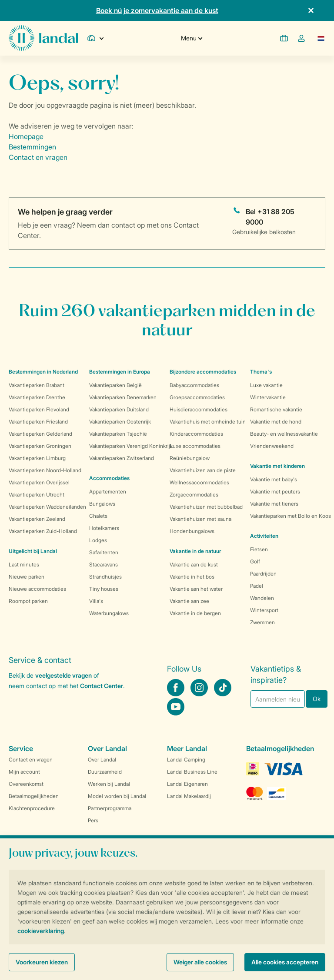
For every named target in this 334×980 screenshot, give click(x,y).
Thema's (261, 372)
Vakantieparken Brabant (37, 385)
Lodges (98, 540)
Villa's (96, 601)
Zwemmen (262, 622)
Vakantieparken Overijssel (39, 482)
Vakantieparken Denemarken (123, 397)
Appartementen (108, 492)
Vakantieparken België (115, 385)
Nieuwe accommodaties (37, 589)
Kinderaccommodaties (196, 434)
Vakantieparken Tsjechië (118, 434)
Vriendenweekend (272, 446)
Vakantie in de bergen (195, 613)
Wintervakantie (268, 397)
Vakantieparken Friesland (38, 422)
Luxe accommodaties (195, 446)
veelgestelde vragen (63, 675)
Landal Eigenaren (187, 784)
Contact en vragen (38, 157)
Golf (255, 561)
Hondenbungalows (192, 531)
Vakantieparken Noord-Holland (45, 470)
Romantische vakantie (276, 409)
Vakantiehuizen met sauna (200, 519)
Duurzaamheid (105, 772)
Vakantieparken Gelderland (40, 434)
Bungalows (102, 504)
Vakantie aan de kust (194, 564)
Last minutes (24, 564)
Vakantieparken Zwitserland (122, 458)
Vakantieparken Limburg (37, 458)
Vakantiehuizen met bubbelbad (206, 507)
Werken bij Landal (109, 784)
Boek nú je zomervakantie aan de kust (157, 10)
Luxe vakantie (266, 385)
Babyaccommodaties (194, 385)
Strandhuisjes (105, 577)
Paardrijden (263, 574)
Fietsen (259, 549)
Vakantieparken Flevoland (39, 409)
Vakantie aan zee (189, 601)
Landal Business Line (192, 772)
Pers (93, 820)
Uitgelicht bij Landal (33, 551)
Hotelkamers (104, 528)
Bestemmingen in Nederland (43, 372)
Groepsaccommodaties (197, 397)
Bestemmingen (32, 147)
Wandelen (262, 598)
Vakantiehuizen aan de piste (203, 470)
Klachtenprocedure (32, 808)
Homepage (26, 136)
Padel (257, 586)
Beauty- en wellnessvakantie (284, 434)
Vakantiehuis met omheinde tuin (208, 422)
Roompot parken (28, 601)
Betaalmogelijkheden (34, 796)
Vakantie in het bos (192, 577)
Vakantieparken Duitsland (119, 409)
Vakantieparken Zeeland (37, 519)
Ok (317, 699)
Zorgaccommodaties (194, 495)
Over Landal (102, 760)
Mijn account (24, 772)
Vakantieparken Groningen (40, 446)
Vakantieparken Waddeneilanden (47, 507)
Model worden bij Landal (117, 796)
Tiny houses (104, 589)
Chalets (98, 516)
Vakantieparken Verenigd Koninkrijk (131, 446)
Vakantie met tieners (274, 504)
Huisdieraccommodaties (199, 409)
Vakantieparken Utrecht (37, 495)
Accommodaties (109, 478)
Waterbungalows (109, 613)
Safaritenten (104, 552)
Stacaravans (104, 564)
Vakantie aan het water (196, 589)
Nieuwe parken (27, 577)
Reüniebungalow (190, 458)
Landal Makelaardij (189, 796)
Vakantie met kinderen (277, 466)
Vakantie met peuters (275, 492)
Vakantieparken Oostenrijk (120, 422)
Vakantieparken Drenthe (37, 397)
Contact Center (102, 686)
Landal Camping (186, 760)
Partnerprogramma (110, 808)
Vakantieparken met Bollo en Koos (291, 516)
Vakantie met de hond (276, 422)
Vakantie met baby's (274, 479)
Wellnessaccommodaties (199, 482)
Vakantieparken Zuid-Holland (43, 531)
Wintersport (264, 610)
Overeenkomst (26, 784)
